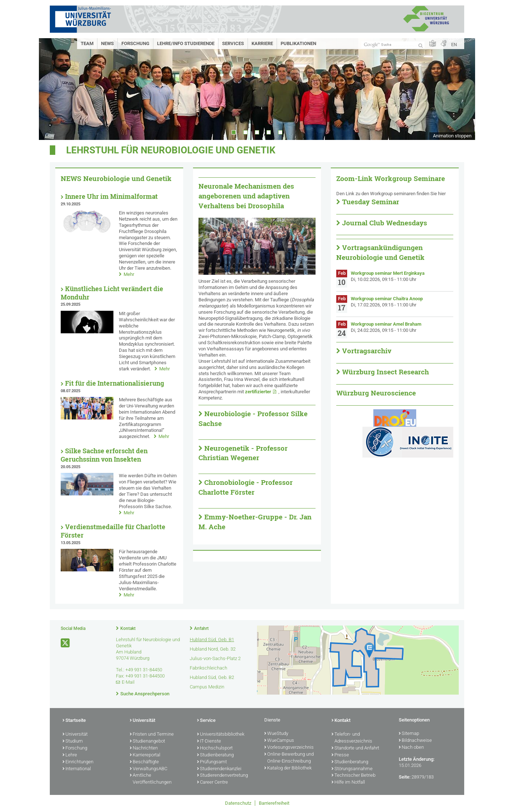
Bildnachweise (415, 741)
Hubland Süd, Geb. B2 (212, 677)
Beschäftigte (144, 762)
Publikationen (298, 43)
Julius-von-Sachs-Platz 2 (215, 658)
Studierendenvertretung (222, 776)
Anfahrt (201, 628)
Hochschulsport (215, 748)
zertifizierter (258, 392)
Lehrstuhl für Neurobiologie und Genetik (171, 150)
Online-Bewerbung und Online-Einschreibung (289, 758)
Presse (340, 755)
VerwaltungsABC (148, 769)
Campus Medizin (207, 687)
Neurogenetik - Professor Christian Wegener (243, 453)
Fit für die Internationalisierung (115, 383)
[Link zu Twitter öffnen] (66, 643)
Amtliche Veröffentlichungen (151, 779)
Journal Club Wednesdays (385, 223)
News (107, 43)
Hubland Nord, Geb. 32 (213, 649)
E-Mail (128, 682)
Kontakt (128, 628)
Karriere (262, 43)
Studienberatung (215, 755)
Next (462, 89)
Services (233, 43)
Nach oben (411, 748)
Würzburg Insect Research (385, 372)
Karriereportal (145, 755)
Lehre (70, 755)
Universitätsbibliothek (221, 735)
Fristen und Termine (152, 735)
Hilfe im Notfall (348, 783)
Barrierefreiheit (274, 803)
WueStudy (276, 734)
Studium (73, 741)
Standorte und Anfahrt (355, 748)
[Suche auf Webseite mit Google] (393, 45)
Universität (75, 735)
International (77, 769)
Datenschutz (238, 803)
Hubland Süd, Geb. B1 (212, 640)
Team (87, 43)
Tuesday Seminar (371, 202)
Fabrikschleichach (208, 668)
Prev (52, 89)
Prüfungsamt (212, 762)
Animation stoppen (452, 136)
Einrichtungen (78, 762)
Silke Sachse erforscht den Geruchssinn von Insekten (104, 455)
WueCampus (279, 741)
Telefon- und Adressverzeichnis (352, 738)
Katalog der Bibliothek (288, 768)
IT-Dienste (209, 741)
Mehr (129, 274)
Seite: (405, 777)
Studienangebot (147, 741)
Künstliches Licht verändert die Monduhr (112, 293)
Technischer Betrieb (354, 776)
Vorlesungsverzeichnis (289, 748)
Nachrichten (144, 748)
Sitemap (409, 734)
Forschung (135, 43)
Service (206, 721)
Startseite (74, 721)
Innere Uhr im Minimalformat (111, 196)
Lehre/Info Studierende (186, 43)
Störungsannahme (352, 769)
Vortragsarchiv (367, 351)
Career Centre (212, 783)
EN (454, 45)
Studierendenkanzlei (219, 769)
